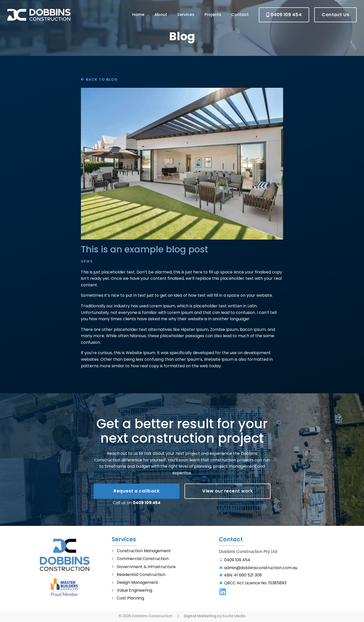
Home (138, 15)
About (161, 15)
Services (186, 15)
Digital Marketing (200, 616)
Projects (213, 15)
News (87, 261)
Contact (240, 15)
